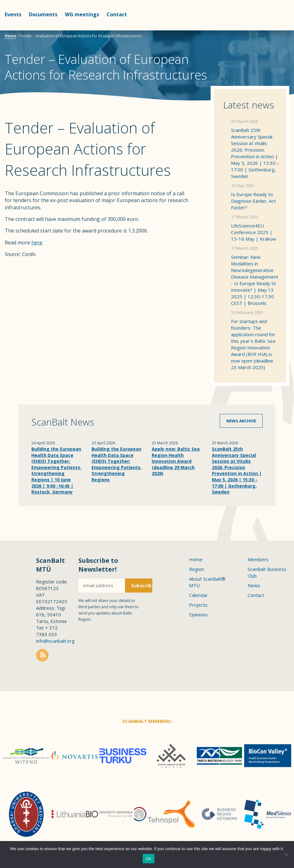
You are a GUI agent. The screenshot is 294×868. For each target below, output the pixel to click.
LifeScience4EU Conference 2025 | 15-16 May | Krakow (254, 232)
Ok (148, 859)
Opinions (198, 614)
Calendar (198, 595)
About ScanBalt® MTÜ (207, 582)
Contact (117, 14)
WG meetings (82, 14)
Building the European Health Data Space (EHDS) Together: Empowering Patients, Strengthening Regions (117, 464)
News (254, 585)
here (37, 243)
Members (258, 559)
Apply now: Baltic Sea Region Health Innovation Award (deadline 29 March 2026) (176, 461)
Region (197, 569)
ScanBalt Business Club (267, 572)
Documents (43, 14)
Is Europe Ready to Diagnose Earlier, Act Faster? (253, 201)
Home (10, 36)
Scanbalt (274, 30)
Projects (198, 605)
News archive (241, 421)
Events (13, 14)
